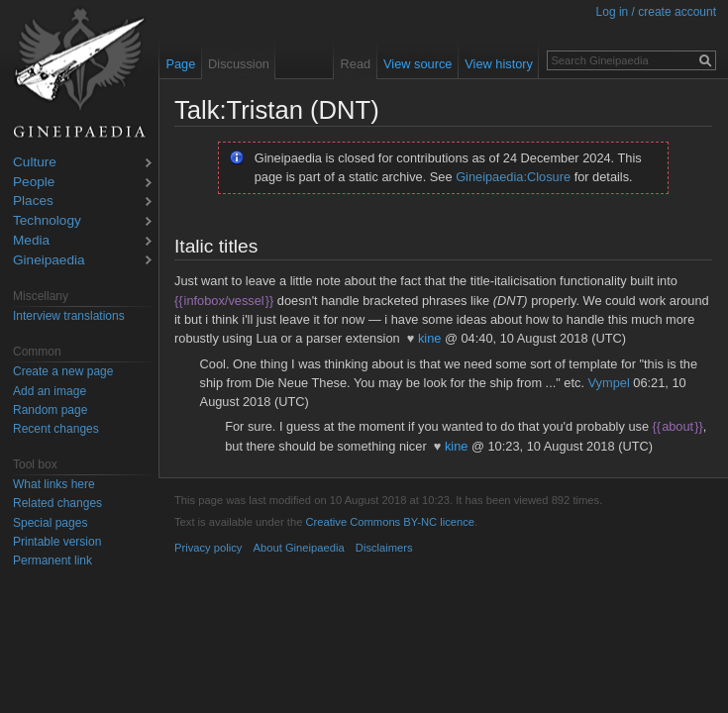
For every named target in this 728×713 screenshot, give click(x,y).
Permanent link (52, 560)
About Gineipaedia (299, 548)
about (678, 426)
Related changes (57, 503)
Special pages (50, 523)
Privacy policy (208, 548)
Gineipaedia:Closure (513, 177)
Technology (47, 221)
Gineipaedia (49, 261)
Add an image (50, 391)
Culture (35, 163)
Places (33, 202)
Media (31, 241)
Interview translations (69, 316)
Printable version (57, 542)
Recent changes (56, 429)
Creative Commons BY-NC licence (390, 522)
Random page (50, 410)
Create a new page (63, 371)
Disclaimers (384, 548)
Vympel (609, 383)
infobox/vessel (224, 301)
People (34, 183)
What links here (54, 484)
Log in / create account (656, 12)
